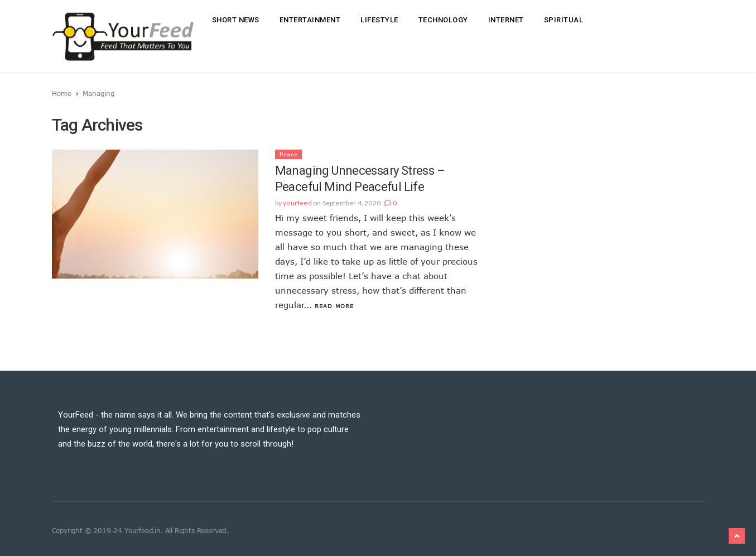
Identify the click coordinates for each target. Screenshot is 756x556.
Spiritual (564, 20)
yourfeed (297, 203)
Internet (506, 20)
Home (62, 93)
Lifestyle (379, 20)
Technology (443, 20)
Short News (236, 20)
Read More (334, 306)
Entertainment (310, 20)
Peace (288, 155)
